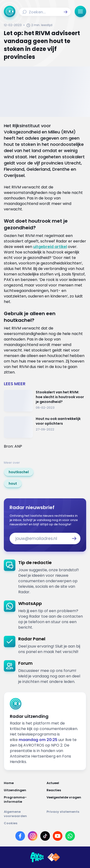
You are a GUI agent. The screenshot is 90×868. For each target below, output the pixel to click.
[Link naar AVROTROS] (37, 857)
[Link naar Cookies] (45, 823)
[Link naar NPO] (54, 857)
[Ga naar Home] (10, 11)
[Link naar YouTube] (58, 836)
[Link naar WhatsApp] (70, 836)
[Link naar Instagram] (33, 836)
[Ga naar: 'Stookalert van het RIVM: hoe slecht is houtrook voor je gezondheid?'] (45, 401)
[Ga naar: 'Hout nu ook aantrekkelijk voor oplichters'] (45, 427)
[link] (19, 472)
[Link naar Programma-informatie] (24, 800)
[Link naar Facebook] (20, 836)
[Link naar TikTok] (45, 836)
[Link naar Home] (24, 783)
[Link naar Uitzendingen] (24, 790)
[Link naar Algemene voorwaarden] (24, 814)
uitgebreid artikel (50, 247)
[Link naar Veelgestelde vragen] (66, 800)
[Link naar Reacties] (66, 790)
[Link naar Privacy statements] (66, 814)
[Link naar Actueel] (66, 783)
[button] (66, 12)
